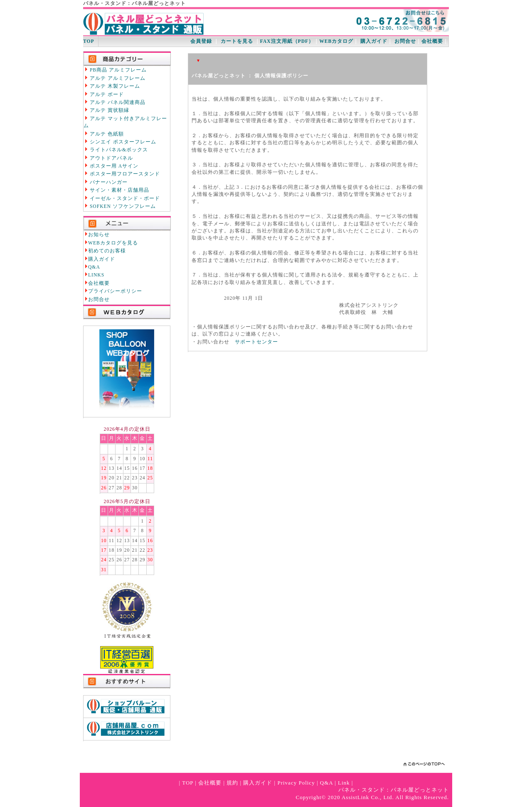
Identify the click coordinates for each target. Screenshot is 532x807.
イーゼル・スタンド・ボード (122, 198)
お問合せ (405, 41)
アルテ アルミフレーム (115, 78)
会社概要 (432, 41)
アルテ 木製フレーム (112, 86)
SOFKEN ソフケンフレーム (120, 206)
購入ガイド (374, 41)
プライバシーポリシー (115, 291)
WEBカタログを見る (113, 243)
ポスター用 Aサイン (111, 166)
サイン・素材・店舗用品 (116, 190)
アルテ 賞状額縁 (106, 110)
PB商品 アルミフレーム (115, 70)
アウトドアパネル (108, 158)
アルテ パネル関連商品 (115, 102)
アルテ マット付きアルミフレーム (125, 122)
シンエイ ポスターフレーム (120, 142)
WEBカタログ (336, 41)
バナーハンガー (106, 182)
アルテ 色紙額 (104, 134)
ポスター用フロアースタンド (122, 174)
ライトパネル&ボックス (116, 150)
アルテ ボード (104, 94)
